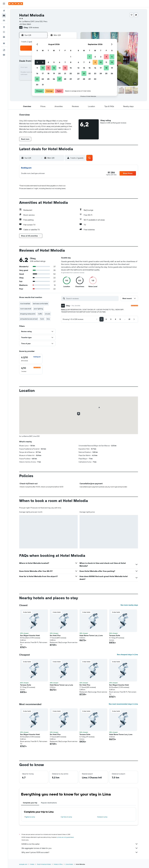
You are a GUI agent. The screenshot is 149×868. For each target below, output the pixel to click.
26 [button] (54, 79)
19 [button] (54, 73)
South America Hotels (44, 864)
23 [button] (37, 79)
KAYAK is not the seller (80, 844)
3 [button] (43, 62)
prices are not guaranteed (65, 837)
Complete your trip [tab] (30, 803)
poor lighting (38, 309)
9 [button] (37, 68)
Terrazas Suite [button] (115, 635)
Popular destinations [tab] (49, 803)
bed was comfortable (40, 304)
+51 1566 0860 (25, 24)
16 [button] (37, 73)
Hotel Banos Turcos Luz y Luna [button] (91, 635)
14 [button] (65, 68)
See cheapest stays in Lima (127, 654)
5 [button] (54, 62)
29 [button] (71, 79)
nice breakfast (25, 304)
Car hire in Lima (66, 817)
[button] (4, 4)
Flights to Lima (30, 817)
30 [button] (37, 85)
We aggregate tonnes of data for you (80, 848)
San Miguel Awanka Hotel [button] (30, 635)
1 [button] (71, 57)
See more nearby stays (129, 605)
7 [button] (65, 62)
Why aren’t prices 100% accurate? (80, 852)
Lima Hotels (69, 864)
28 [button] (65, 79)
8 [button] (71, 62)
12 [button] (54, 68)
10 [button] (43, 68)
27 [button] (60, 79)
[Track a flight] (4, 32)
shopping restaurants (28, 314)
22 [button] (71, 73)
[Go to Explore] (4, 27)
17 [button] (43, 73)
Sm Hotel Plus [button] (55, 635)
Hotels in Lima (102, 817)
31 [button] (43, 85)
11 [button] (48, 68)
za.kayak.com (23, 864)
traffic (40, 314)
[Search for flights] (4, 11)
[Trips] (4, 43)
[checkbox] (31, 359)
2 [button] (37, 62)
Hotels (32, 864)
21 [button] (65, 73)
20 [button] (59, 73)
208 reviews (34, 27)
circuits (47, 314)
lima (48, 319)
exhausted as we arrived (29, 319)
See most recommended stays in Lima (123, 704)
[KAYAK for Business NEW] (4, 37)
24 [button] (43, 79)
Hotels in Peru (58, 864)
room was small (26, 309)
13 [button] (60, 68)
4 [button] (48, 62)
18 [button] (48, 73)
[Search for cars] (4, 20)
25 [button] (48, 79)
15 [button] (71, 68)
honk (42, 319)
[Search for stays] (4, 16)
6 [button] (60, 62)
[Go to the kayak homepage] (16, 4)
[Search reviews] (92, 298)
